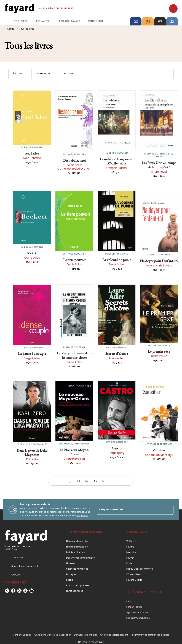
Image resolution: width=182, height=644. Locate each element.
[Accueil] (19, 8)
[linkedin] (31, 591)
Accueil (11, 29)
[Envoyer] (169, 510)
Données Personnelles (86, 635)
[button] (20, 74)
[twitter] (19, 591)
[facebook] (13, 591)
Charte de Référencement (114, 635)
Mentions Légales (22, 635)
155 (87, 481)
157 (104, 481)
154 (78, 481)
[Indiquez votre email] (131, 510)
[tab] (8, 21)
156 (95, 481)
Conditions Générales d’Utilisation (53, 635)
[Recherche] (173, 9)
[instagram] (7, 591)
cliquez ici (83, 516)
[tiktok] (25, 591)
